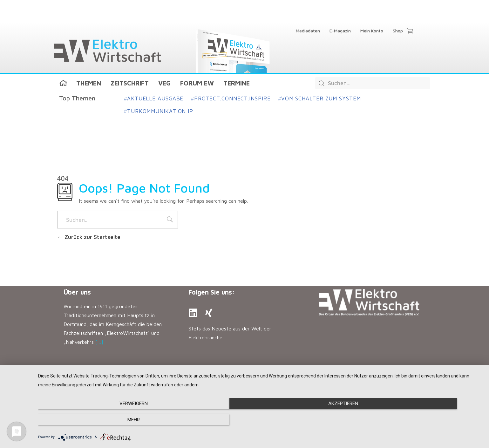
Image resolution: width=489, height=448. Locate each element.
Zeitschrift (130, 83)
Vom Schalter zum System (319, 98)
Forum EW (197, 83)
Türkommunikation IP (159, 111)
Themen (89, 83)
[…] (99, 342)
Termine (237, 83)
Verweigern (105, 420)
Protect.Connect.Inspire (231, 98)
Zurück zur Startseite (89, 237)
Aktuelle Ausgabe (154, 98)
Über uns (77, 292)
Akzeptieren (260, 420)
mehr (416, 420)
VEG (164, 83)
